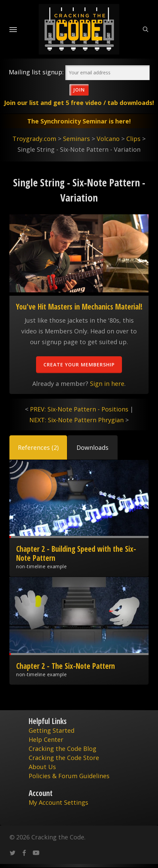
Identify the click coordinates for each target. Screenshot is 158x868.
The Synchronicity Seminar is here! (79, 121)
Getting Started (52, 730)
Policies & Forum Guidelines (69, 776)
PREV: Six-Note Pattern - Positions (79, 409)
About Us (42, 767)
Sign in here (107, 384)
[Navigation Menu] (13, 29)
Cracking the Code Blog (62, 749)
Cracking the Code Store (64, 758)
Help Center (46, 739)
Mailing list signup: (36, 72)
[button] (38, 447)
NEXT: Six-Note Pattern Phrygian (76, 420)
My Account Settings (58, 802)
